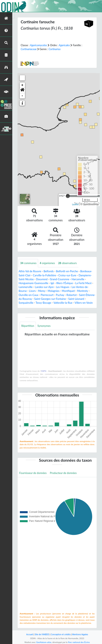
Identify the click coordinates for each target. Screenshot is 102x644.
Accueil (30, 634)
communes (28, 263)
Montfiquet (68, 291)
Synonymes (44, 326)
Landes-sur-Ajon (44, 287)
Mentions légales (80, 634)
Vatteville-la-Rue (63, 303)
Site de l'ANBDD (42, 634)
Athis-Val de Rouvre (30, 271)
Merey (42, 291)
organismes (47, 263)
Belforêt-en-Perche (67, 271)
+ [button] (22, 85)
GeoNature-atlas (44, 642)
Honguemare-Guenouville (33, 283)
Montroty (82, 291)
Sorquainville (26, 303)
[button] (22, 91)
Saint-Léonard (76, 299)
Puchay (60, 295)
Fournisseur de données (33, 473)
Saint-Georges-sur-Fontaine (50, 299)
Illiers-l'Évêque (65, 283)
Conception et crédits (61, 634)
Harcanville (78, 279)
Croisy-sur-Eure (67, 275)
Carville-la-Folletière (44, 275)
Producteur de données (63, 473)
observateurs (67, 263)
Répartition (28, 326)
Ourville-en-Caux (28, 295)
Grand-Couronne (59, 279)
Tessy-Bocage (43, 303)
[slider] (68, 196)
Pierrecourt (47, 295)
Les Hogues (63, 287)
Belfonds (49, 271)
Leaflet (75, 204)
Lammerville (26, 287)
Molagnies (54, 291)
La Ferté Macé (83, 283)
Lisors (32, 291)
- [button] (22, 96)
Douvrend (42, 279)
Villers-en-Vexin (84, 303)
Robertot (72, 295)
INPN (44, 371)
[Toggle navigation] (9, 14)
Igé (52, 283)
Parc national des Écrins (79, 642)
